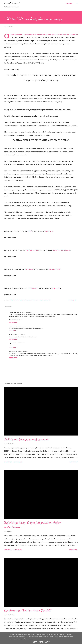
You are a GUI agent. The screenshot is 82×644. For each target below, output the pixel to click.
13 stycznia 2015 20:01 (22, 351)
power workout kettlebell (22, 300)
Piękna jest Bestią (54, 269)
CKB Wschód (33, 288)
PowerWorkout (12, 3)
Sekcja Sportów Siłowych (61, 250)
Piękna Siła (56, 288)
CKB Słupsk (49, 231)
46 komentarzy (17, 462)
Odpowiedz (13, 322)
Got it (47, 642)
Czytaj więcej (74, 462)
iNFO (11, 300)
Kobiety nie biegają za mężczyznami (26, 439)
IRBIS (29, 231)
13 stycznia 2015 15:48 (19, 326)
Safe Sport (29, 269)
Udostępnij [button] (72, 300)
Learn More (38, 642)
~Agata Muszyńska (14, 312)
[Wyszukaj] (69, 3)
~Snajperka (12, 351)
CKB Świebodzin (32, 250)
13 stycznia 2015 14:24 (26, 312)
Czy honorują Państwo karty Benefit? (28, 610)
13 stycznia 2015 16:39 (19, 334)
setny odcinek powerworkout (41, 300)
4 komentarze (17, 550)
